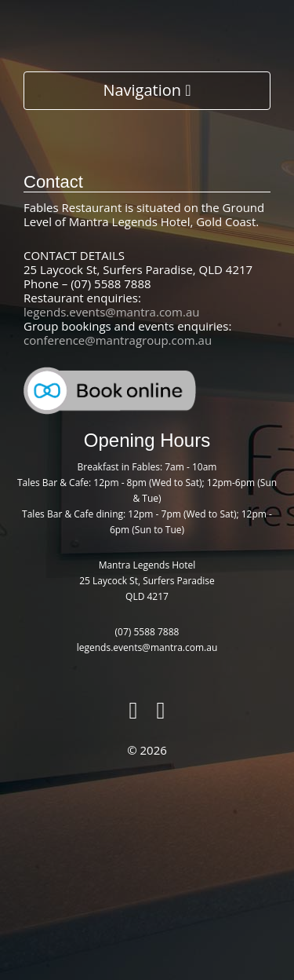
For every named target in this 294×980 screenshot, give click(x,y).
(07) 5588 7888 (147, 632)
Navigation (147, 90)
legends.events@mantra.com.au (111, 312)
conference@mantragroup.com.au (118, 340)
